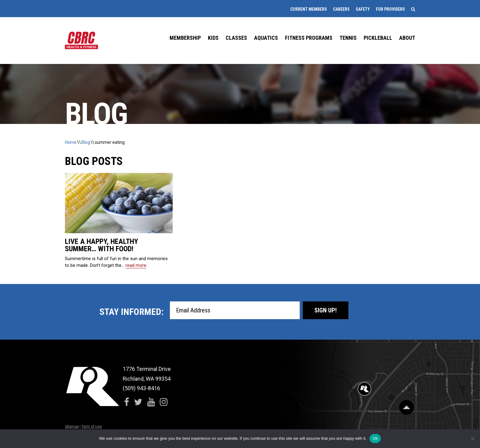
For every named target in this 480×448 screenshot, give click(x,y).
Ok (375, 438)
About (407, 38)
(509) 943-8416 (141, 388)
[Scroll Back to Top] (407, 407)
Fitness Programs (309, 38)
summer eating (110, 142)
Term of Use (92, 427)
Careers (341, 9)
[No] (472, 439)
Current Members (309, 9)
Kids (213, 38)
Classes (236, 38)
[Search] (413, 9)
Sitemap (72, 427)
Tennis (348, 38)
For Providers (390, 9)
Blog (86, 142)
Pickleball (378, 38)
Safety (363, 9)
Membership (185, 38)
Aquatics (266, 38)
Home (71, 142)
